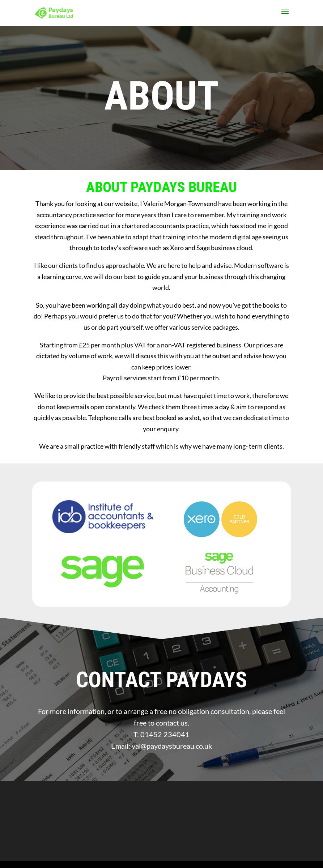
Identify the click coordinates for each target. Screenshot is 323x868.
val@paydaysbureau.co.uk (172, 746)
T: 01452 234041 (161, 734)
